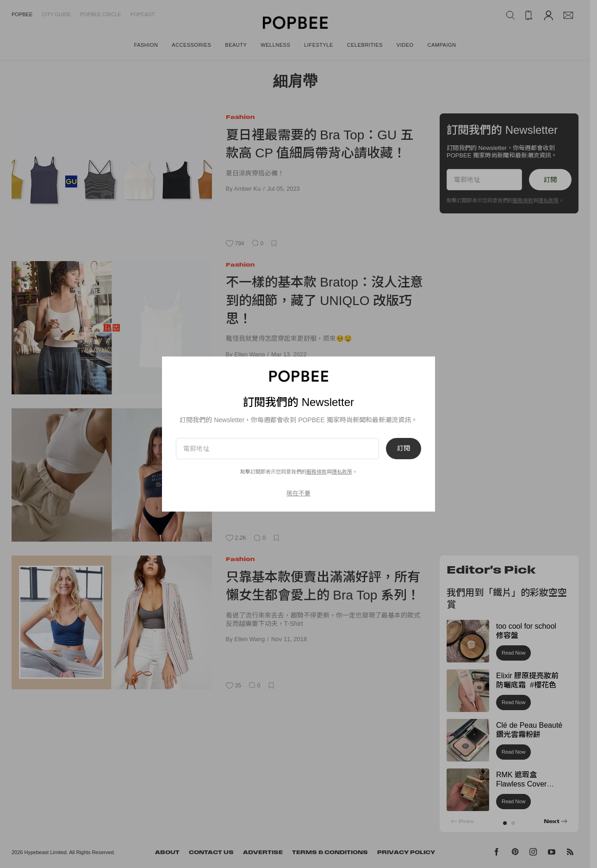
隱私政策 (342, 472)
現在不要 (298, 493)
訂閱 (404, 449)
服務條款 (317, 472)
